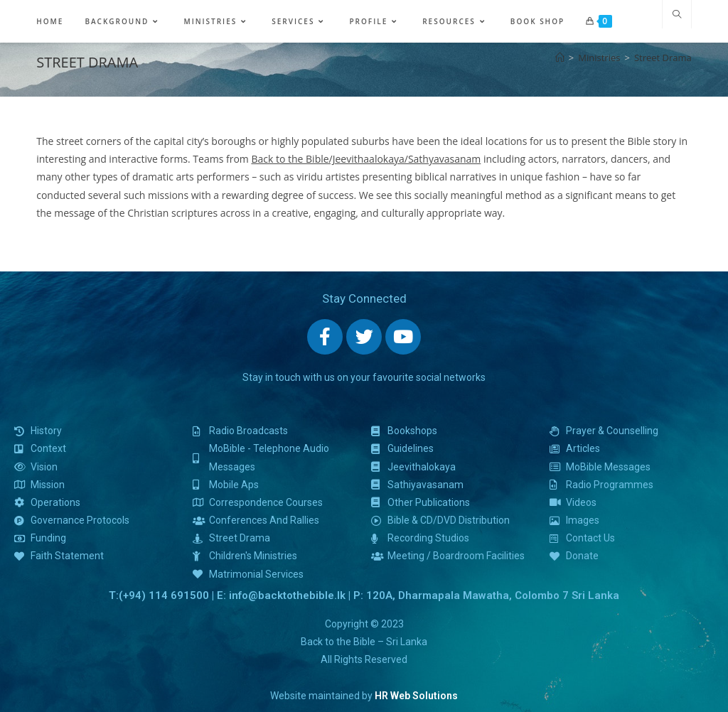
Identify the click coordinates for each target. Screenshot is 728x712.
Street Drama (663, 58)
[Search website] (677, 15)
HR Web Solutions (416, 696)
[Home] (560, 58)
